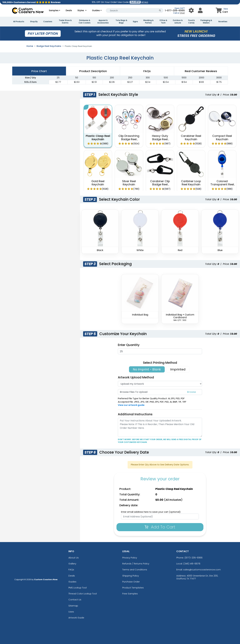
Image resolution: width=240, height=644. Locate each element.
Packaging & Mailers (206, 22)
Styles (81, 10)
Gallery (72, 564)
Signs (135, 22)
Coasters (48, 22)
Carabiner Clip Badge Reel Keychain (160, 184)
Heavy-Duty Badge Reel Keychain (160, 139)
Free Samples (130, 594)
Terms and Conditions (135, 570)
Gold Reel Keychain (98, 183)
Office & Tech (163, 22)
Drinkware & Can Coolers (85, 22)
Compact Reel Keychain (222, 138)
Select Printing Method (160, 363)
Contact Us (75, 600)
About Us (74, 558)
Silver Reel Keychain (129, 183)
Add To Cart (160, 527)
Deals (69, 10)
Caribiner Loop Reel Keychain (191, 183)
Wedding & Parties (148, 22)
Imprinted (178, 369)
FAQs (71, 570)
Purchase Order (131, 582)
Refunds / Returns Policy (136, 564)
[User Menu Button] (191, 10)
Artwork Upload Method (136, 377)
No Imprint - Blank (147, 369)
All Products (19, 22)
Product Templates (133, 588)
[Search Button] (160, 10)
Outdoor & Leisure (178, 22)
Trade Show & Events (65, 22)
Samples (54, 10)
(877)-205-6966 (193, 558)
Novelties (223, 22)
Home (30, 46)
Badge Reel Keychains (49, 46)
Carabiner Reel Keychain (191, 138)
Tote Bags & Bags (121, 22)
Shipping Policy (131, 576)
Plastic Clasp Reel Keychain (98, 138)
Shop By (34, 22)
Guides (96, 10)
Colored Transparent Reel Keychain (222, 184)
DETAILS (145, 2)
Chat (182, 13)
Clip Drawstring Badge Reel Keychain (129, 139)
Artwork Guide (76, 618)
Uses (71, 612)
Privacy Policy (130, 558)
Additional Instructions (135, 414)
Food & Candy (191, 22)
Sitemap (73, 606)
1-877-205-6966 (175, 10)
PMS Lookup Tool (78, 588)
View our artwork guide (131, 405)
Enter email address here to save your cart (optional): (151, 512)
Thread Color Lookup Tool (83, 594)
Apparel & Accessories (103, 22)
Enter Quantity (129, 345)
